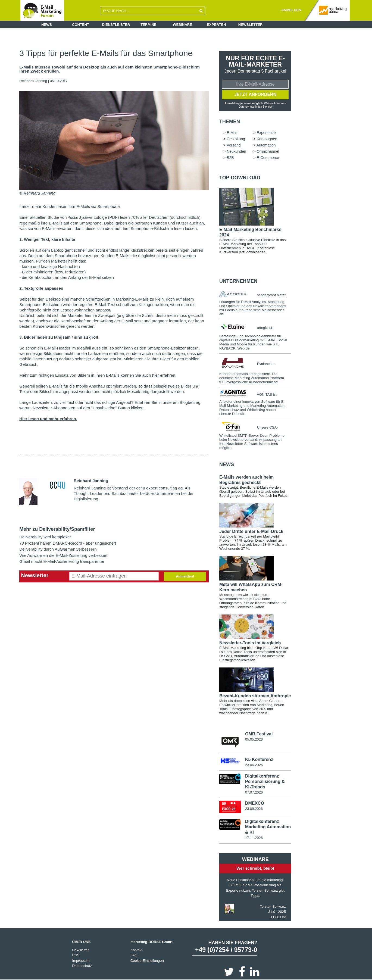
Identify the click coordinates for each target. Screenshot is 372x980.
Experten (216, 25)
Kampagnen (267, 139)
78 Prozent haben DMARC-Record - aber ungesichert (68, 543)
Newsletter (251, 25)
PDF (113, 217)
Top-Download (240, 178)
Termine (149, 25)
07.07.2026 (254, 792)
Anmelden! (185, 576)
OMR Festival (259, 734)
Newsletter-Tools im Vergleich (250, 643)
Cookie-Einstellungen (147, 961)
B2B (230, 158)
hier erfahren (164, 375)
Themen (230, 121)
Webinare (182, 25)
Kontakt (136, 950)
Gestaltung (236, 139)
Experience (266, 133)
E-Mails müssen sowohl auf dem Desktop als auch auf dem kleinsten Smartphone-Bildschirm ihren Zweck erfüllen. (110, 69)
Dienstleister (116, 25)
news (227, 464)
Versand (234, 145)
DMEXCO (255, 803)
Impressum (81, 961)
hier (270, 107)
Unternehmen (238, 281)
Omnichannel (268, 151)
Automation (266, 145)
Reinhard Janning (33, 81)
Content (81, 25)
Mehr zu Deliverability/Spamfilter (57, 529)
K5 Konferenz (259, 759)
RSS (76, 955)
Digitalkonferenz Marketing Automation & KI (268, 827)
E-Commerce (268, 158)
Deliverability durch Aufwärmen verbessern (58, 549)
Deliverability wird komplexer (45, 537)
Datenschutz (82, 966)
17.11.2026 (254, 838)
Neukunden (236, 151)
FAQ (134, 955)
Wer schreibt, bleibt (255, 868)
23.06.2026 (254, 765)
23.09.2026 (254, 809)
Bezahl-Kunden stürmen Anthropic (255, 696)
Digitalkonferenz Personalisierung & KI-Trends (265, 781)
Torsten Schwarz (273, 906)
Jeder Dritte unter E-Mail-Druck (251, 531)
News (47, 25)
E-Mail (232, 133)
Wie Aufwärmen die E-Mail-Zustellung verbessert (63, 555)
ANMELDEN (291, 10)
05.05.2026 (254, 739)
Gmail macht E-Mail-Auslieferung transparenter (62, 561)
